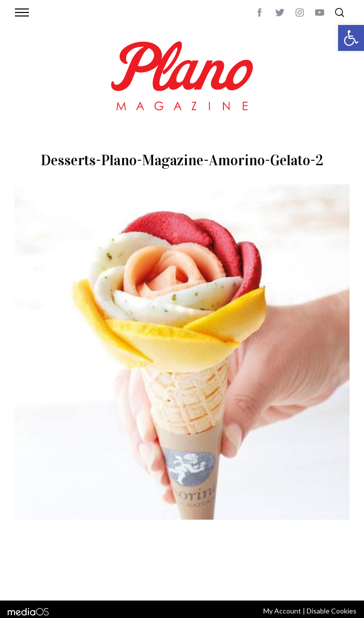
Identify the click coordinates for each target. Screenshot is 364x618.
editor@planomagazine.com (153, 580)
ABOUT (39, 568)
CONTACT (68, 568)
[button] (351, 38)
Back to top (333, 568)
